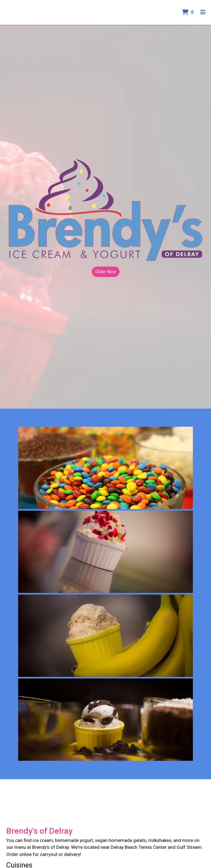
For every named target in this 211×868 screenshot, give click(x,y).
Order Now (106, 272)
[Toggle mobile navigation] (203, 12)
